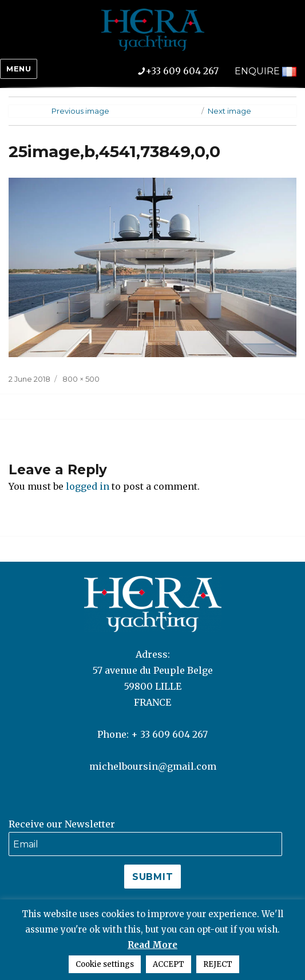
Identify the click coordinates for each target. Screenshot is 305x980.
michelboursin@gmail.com (153, 766)
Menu (19, 69)
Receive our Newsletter (62, 824)
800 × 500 (81, 379)
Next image (229, 111)
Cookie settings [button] (105, 964)
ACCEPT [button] (169, 964)
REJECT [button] (218, 964)
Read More (152, 945)
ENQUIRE (257, 71)
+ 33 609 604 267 (169, 734)
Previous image (80, 111)
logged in (88, 486)
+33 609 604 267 (186, 71)
